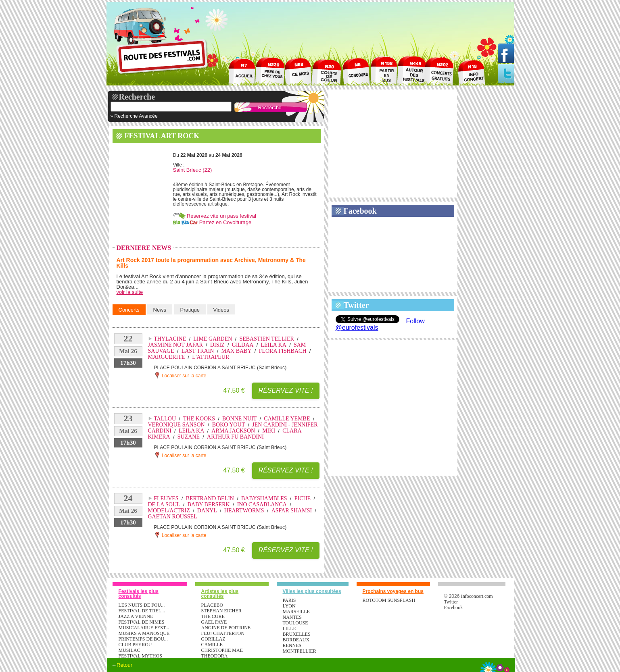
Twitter (356, 305)
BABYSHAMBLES (264, 498)
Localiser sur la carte (180, 375)
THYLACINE (170, 339)
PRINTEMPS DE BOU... (143, 639)
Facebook (360, 211)
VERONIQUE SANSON (176, 425)
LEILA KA (274, 345)
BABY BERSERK (209, 505)
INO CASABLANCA (262, 505)
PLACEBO (212, 605)
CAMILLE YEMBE (287, 419)
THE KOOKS (199, 419)
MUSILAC (129, 650)
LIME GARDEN (213, 339)
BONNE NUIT (239, 419)
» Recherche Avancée (134, 116)
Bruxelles (297, 634)
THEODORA (215, 656)
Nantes (292, 617)
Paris (289, 600)
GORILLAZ (213, 639)
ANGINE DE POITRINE (226, 628)
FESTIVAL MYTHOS (140, 656)
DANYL (207, 511)
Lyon (289, 606)
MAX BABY (237, 351)
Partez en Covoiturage (225, 222)
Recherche (137, 97)
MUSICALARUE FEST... (144, 628)
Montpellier (300, 651)
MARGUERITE (167, 357)
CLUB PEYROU (135, 645)
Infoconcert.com (477, 596)
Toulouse (295, 623)
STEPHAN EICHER (221, 611)
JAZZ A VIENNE (136, 616)
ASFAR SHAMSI (292, 511)
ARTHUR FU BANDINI (235, 437)
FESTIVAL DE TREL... (142, 611)
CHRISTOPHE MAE (222, 650)
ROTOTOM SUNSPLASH (389, 600)
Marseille (296, 612)
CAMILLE (212, 645)
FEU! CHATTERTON (223, 633)
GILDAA (243, 345)
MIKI (269, 431)
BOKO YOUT (229, 425)
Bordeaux (296, 640)
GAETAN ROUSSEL (173, 517)
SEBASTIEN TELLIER (266, 339)
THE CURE (213, 616)
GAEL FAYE (214, 622)
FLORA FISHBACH (283, 351)
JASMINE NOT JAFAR (175, 345)
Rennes (292, 645)
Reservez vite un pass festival (221, 216)
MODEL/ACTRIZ (169, 511)
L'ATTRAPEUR (211, 357)
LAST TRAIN (198, 351)
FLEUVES (166, 498)
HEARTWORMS (244, 511)
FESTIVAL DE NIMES (142, 622)
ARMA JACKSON (233, 431)
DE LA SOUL (164, 505)
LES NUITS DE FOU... (142, 605)
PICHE (303, 498)
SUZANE (189, 437)
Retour (124, 665)
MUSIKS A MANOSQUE (144, 633)
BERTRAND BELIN (210, 498)
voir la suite (130, 292)
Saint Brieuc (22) (193, 170)
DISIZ (217, 345)
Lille (289, 628)
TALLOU (165, 419)
